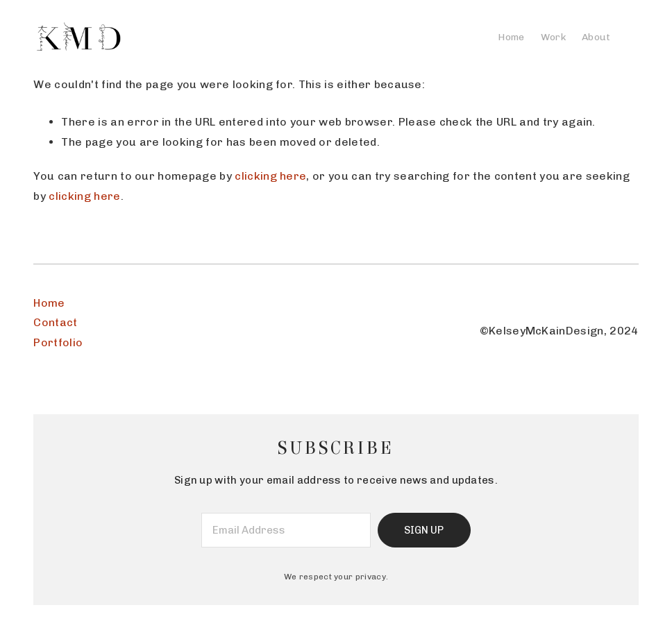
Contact (55, 322)
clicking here (270, 176)
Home (49, 303)
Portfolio (58, 342)
